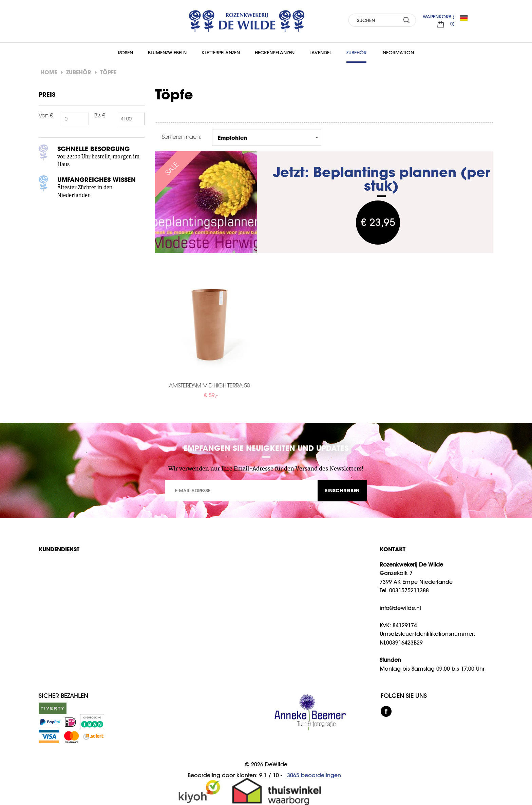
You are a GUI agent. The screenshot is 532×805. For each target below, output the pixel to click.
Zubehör (356, 53)
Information (398, 53)
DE (467, 18)
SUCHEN (407, 20)
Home (49, 72)
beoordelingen (314, 775)
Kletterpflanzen (221, 53)
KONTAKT (393, 549)
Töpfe (108, 72)
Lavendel (320, 53)
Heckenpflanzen (275, 53)
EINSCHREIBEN (342, 490)
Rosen (126, 53)
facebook (386, 711)
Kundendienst (59, 549)
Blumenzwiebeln (167, 53)
